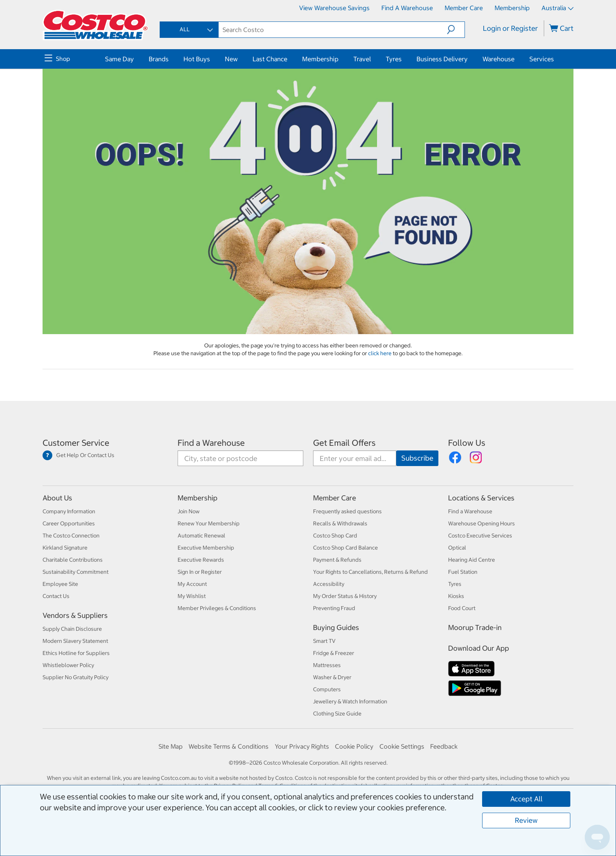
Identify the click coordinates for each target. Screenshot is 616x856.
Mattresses (327, 665)
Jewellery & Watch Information (350, 701)
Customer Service (76, 443)
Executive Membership (206, 548)
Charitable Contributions (73, 560)
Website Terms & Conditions (229, 746)
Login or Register (510, 28)
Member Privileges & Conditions (217, 608)
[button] (456, 30)
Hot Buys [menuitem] (197, 59)
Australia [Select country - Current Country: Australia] (557, 8)
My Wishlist (192, 596)
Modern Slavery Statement (75, 641)
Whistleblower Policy (68, 665)
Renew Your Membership (209, 523)
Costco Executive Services (480, 536)
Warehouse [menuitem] (498, 59)
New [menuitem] (231, 59)
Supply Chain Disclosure (72, 629)
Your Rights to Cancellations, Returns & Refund (370, 572)
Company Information (69, 511)
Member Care (464, 8)
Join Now (189, 511)
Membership (512, 8)
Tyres (455, 584)
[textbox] (333, 30)
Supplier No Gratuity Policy (76, 677)
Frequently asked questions (347, 511)
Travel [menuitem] (362, 59)
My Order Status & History (345, 596)
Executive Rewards (201, 560)
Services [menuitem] (542, 59)
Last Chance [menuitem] (270, 59)
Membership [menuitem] (320, 59)
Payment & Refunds (337, 560)
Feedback (444, 746)
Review (526, 820)
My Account (192, 584)
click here (380, 353)
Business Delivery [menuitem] (442, 59)
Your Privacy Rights (302, 746)
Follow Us (467, 443)
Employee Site (60, 584)
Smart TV (324, 641)
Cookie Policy (354, 746)
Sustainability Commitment (76, 572)
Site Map (171, 746)
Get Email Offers (344, 443)
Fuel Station (463, 572)
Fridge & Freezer (334, 653)
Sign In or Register (200, 572)
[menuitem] (74, 59)
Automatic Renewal (201, 536)
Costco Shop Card (335, 536)
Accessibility (329, 584)
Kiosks (456, 596)
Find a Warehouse (407, 8)
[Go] (417, 458)
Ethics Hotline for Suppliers (76, 653)
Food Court (462, 608)
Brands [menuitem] (159, 59)
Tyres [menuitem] (394, 59)
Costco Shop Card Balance (345, 548)
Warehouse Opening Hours (482, 523)
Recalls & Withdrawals (340, 523)
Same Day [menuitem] (119, 59)
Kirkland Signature (65, 548)
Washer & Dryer (332, 677)
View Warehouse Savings (334, 8)
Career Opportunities (69, 523)
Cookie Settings (402, 746)
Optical (457, 548)
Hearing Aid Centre (472, 560)
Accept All (526, 799)
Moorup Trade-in (475, 627)
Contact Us (56, 596)
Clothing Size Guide (337, 714)
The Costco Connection (71, 536)
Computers (327, 689)
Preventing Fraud (334, 608)
